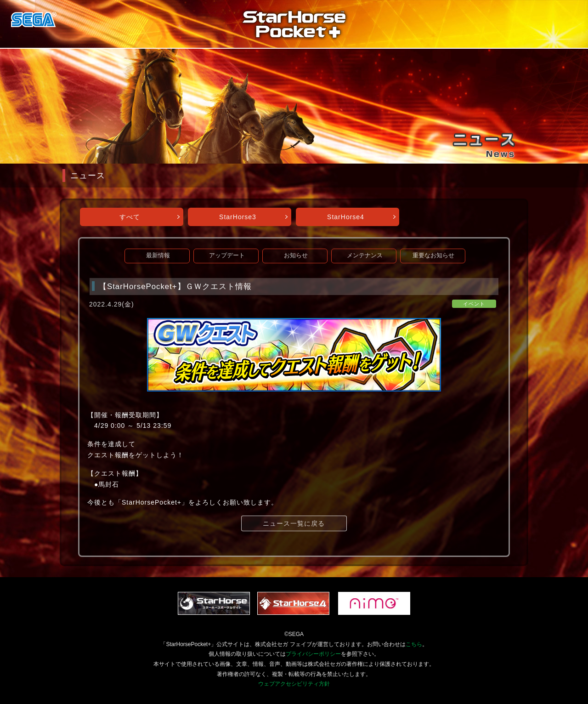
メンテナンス (365, 255)
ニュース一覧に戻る (294, 523)
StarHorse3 (238, 217)
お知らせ (296, 255)
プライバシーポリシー (313, 654)
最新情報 (158, 255)
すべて (130, 217)
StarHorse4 (346, 217)
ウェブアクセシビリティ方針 (294, 684)
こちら (414, 644)
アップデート (227, 255)
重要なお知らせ (433, 255)
